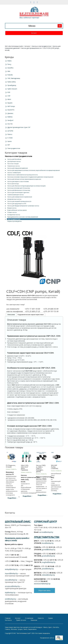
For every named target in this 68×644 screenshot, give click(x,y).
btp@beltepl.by (10, 593)
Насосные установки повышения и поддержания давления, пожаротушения (30, 177)
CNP (9, 96)
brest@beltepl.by (48, 543)
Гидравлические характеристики (30, 315)
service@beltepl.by (46, 532)
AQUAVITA (11, 110)
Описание (11, 315)
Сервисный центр (45, 521)
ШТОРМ (10, 131)
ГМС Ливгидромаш (14, 78)
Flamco (10, 134)
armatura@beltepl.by (12, 586)
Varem (9, 141)
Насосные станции (13, 164)
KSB (9, 92)
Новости (41, 618)
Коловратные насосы (14, 215)
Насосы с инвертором (14, 173)
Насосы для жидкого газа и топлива (18, 181)
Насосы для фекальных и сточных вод (19, 190)
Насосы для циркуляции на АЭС (17, 204)
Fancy (9, 64)
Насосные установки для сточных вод (19, 188)
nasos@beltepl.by (11, 580)
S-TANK (10, 138)
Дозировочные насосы (14, 199)
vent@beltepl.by (10, 599)
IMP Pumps (11, 106)
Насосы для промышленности (31, 48)
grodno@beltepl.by (48, 556)
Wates (9, 61)
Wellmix (10, 117)
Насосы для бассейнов (14, 159)
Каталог (34, 33)
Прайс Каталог (21, 620)
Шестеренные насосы (14, 161)
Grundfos (10, 68)
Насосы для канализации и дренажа (18, 192)
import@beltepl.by (11, 573)
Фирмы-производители (14, 221)
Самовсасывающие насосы (15, 195)
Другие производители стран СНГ (19, 127)
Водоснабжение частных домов (17, 210)
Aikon (9, 99)
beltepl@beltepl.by (11, 569)
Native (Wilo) (12, 82)
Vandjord (10, 120)
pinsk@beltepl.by (48, 569)
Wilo (9, 71)
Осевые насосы (12, 212)
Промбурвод (12, 85)
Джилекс (10, 113)
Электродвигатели (14, 148)
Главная (8, 618)
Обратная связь (44, 595)
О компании (29, 618)
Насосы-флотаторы (13, 184)
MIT (9, 145)
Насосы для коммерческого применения (20, 197)
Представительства (47, 537)
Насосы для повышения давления (18, 168)
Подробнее (12, 498)
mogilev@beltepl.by (49, 562)
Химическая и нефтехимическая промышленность (23, 175)
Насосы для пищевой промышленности (19, 201)
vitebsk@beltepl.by (48, 575)
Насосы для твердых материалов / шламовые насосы (23, 206)
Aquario (10, 103)
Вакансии (34, 620)
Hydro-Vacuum (12, 89)
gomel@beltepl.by (49, 550)
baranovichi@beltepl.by (42, 584)
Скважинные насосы (14, 166)
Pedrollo (10, 75)
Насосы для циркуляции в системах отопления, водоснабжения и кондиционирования (34, 170)
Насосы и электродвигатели (41, 46)
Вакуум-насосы (12, 208)
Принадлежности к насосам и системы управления (23, 217)
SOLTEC (10, 124)
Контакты (8, 620)
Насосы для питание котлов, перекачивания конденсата (24, 179)
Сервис (50, 618)
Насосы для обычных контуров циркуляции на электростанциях (26, 186)
